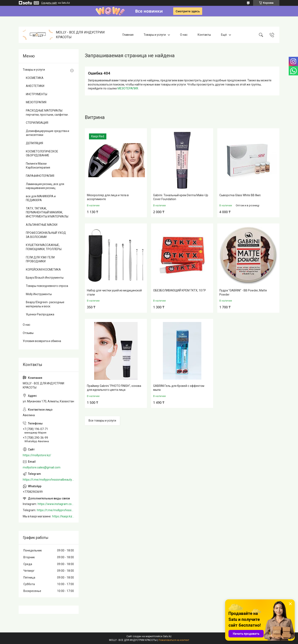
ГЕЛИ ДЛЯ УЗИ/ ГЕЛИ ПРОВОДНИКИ (40, 259)
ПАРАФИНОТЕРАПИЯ (40, 176)
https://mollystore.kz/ (37, 455)
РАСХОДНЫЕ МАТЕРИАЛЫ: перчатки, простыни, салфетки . (47, 113)
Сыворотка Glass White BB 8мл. (240, 195)
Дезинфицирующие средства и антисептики (47, 133)
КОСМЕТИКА (35, 78)
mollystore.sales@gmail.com (42, 467)
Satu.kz (167, 636)
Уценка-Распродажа (40, 314)
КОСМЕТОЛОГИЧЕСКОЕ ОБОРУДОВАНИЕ (42, 153)
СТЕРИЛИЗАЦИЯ (37, 123)
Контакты (204, 35)
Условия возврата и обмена (42, 341)
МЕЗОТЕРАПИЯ (128, 88)
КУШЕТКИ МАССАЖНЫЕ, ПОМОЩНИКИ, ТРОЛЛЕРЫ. (44, 247)
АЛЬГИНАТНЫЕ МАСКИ (42, 225)
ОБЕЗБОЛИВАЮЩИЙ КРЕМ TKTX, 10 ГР (180, 290)
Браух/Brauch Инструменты (45, 278)
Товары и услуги (155, 35)
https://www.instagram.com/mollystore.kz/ (56, 504)
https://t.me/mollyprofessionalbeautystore (49, 480)
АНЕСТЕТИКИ (35, 86)
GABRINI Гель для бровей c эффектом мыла (179, 388)
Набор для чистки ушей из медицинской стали (114, 292)
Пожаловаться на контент (174, 640)
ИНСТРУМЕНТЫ (37, 94)
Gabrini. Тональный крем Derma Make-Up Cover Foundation (181, 197)
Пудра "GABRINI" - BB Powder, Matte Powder (243, 292)
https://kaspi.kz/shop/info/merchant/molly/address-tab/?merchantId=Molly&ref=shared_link (63, 516)
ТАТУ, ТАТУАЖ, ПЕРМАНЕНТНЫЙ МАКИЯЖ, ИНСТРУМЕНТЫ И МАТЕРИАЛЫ (47, 212)
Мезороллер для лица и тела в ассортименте (108, 197)
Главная (128, 35)
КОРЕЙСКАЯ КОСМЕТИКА (43, 270)
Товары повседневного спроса (47, 286)
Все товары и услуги (102, 421)
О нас (184, 35)
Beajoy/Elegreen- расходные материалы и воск (45, 304)
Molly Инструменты (39, 294)
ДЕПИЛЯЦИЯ (34, 143)
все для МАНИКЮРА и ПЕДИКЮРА (41, 198)
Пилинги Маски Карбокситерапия (38, 166)
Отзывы (28, 333)
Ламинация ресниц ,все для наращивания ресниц (45, 186)
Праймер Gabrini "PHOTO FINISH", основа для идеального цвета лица (114, 388)
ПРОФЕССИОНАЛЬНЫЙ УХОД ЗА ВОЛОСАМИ (46, 235)
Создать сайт (49, 3)
